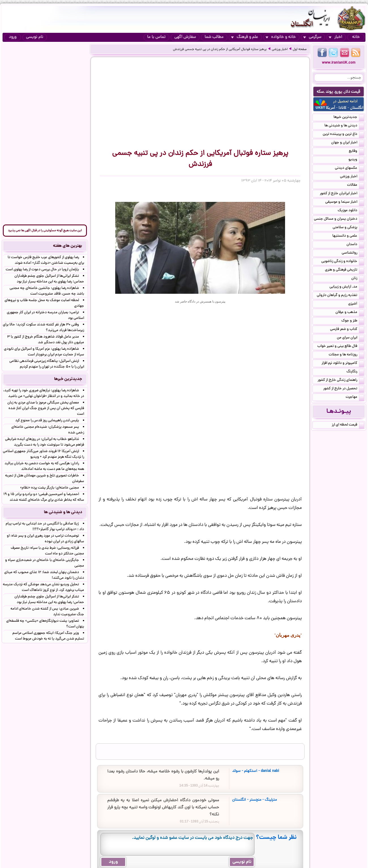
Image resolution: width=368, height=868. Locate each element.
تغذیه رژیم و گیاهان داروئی (340, 296)
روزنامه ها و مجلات (346, 355)
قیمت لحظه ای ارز (348, 425)
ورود (13, 37)
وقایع (356, 152)
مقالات (356, 185)
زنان (358, 279)
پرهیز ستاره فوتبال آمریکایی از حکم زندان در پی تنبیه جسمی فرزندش (220, 49)
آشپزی (356, 304)
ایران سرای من (350, 338)
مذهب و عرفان (350, 313)
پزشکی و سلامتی (348, 228)
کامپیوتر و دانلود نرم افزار (343, 364)
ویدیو (356, 160)
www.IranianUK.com (339, 63)
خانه (356, 37)
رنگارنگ (355, 372)
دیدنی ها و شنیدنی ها (344, 126)
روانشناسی (353, 253)
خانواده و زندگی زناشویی (343, 262)
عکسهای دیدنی (349, 169)
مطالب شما (214, 37)
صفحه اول (300, 49)
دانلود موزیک (351, 211)
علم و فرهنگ (245, 37)
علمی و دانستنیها (348, 236)
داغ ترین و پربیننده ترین (343, 135)
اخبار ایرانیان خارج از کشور (342, 194)
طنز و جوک (353, 321)
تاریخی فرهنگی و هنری (345, 270)
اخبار (335, 37)
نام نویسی (35, 37)
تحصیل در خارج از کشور (344, 389)
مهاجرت (355, 398)
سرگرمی (312, 37)
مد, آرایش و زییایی (347, 287)
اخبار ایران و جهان (348, 143)
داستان (355, 245)
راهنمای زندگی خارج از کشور (341, 381)
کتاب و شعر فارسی (347, 330)
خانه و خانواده (281, 37)
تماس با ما (156, 37)
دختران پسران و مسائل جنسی (339, 219)
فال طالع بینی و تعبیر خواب (341, 347)
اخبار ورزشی (280, 49)
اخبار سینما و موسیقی (345, 202)
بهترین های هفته (68, 246)
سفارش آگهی (185, 37)
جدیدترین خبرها (349, 118)
